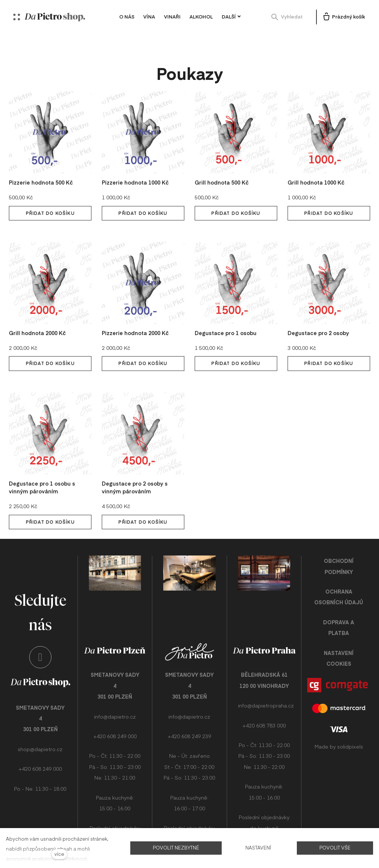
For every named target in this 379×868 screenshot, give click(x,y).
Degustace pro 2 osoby (320, 317)
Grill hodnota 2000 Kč (39, 317)
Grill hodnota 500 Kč (223, 167)
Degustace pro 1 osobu (227, 317)
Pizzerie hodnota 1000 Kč (137, 167)
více (59, 854)
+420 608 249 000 (40, 763)
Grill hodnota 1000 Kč (317, 167)
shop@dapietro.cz (40, 743)
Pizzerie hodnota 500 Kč (43, 167)
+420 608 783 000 (264, 710)
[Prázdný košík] (343, 17)
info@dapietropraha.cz (266, 690)
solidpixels (350, 732)
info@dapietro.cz (115, 702)
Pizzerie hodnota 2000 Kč (137, 317)
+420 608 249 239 (189, 721)
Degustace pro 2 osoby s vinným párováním (136, 472)
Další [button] (234, 17)
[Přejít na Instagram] (40, 652)
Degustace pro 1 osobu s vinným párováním (43, 472)
